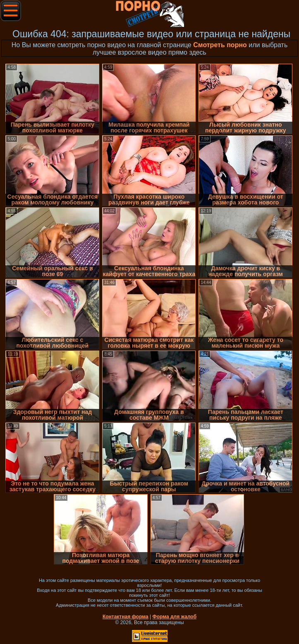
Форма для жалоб (175, 617)
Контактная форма (126, 617)
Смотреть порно (220, 45)
